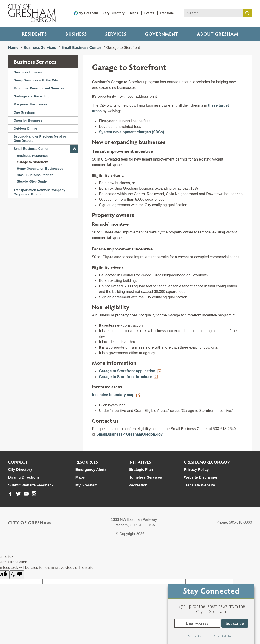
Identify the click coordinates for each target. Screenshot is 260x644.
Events (149, 13)
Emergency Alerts (91, 470)
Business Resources (33, 156)
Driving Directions (24, 477)
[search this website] (247, 13)
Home (13, 48)
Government (162, 34)
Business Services (40, 48)
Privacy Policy (196, 470)
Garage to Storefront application (127, 371)
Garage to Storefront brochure (125, 377)
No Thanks (194, 636)
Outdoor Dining (25, 128)
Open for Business (28, 120)
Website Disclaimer (201, 477)
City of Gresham (30, 522)
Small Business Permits (35, 175)
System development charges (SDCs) (131, 132)
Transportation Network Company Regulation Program (39, 192)
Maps (134, 13)
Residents (34, 34)
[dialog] (211, 614)
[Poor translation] (17, 575)
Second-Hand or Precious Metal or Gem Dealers (40, 139)
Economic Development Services (39, 88)
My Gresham (88, 13)
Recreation (138, 485)
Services (116, 34)
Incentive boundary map (113, 395)
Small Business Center (81, 48)
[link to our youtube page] (26, 494)
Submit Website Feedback (31, 485)
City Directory (114, 13)
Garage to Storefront (32, 162)
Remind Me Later (224, 636)
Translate (167, 13)
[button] (74, 149)
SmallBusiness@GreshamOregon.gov (130, 434)
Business (76, 34)
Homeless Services (145, 477)
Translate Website (199, 485)
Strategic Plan (141, 470)
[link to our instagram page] (34, 494)
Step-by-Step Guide (32, 181)
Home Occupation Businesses (40, 169)
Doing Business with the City (36, 80)
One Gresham (24, 112)
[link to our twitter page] (18, 494)
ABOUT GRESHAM (218, 34)
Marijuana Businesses (30, 104)
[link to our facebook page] (10, 494)
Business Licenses (28, 72)
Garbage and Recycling (31, 96)
